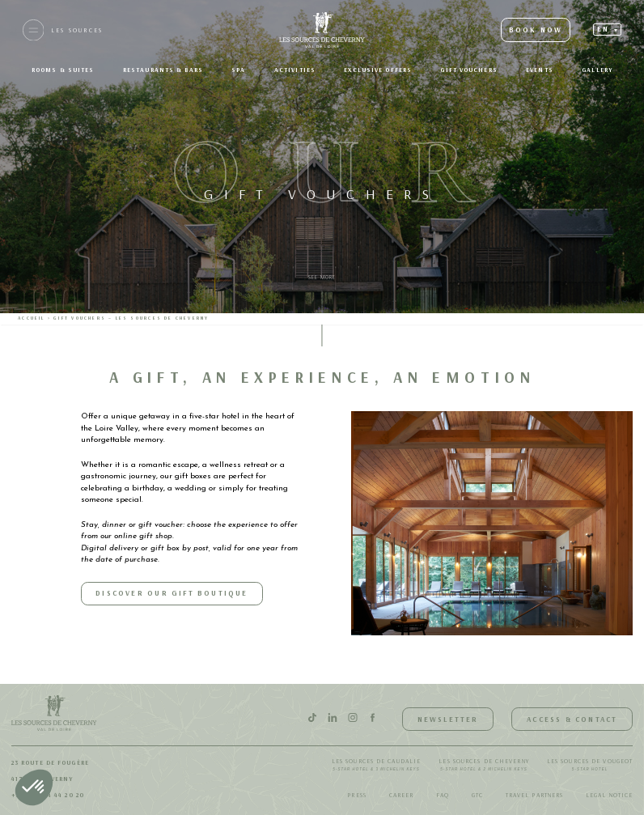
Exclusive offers (378, 70)
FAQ (443, 795)
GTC (477, 795)
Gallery (597, 70)
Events (540, 70)
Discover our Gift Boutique (172, 593)
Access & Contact (572, 719)
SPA (238, 70)
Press (357, 795)
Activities (295, 70)
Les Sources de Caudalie (376, 766)
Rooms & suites (63, 70)
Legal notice (609, 795)
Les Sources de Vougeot (590, 766)
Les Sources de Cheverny (483, 766)
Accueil (31, 318)
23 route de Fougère (50, 762)
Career (402, 795)
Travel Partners (535, 795)
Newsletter (448, 719)
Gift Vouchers (468, 70)
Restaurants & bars (163, 70)
